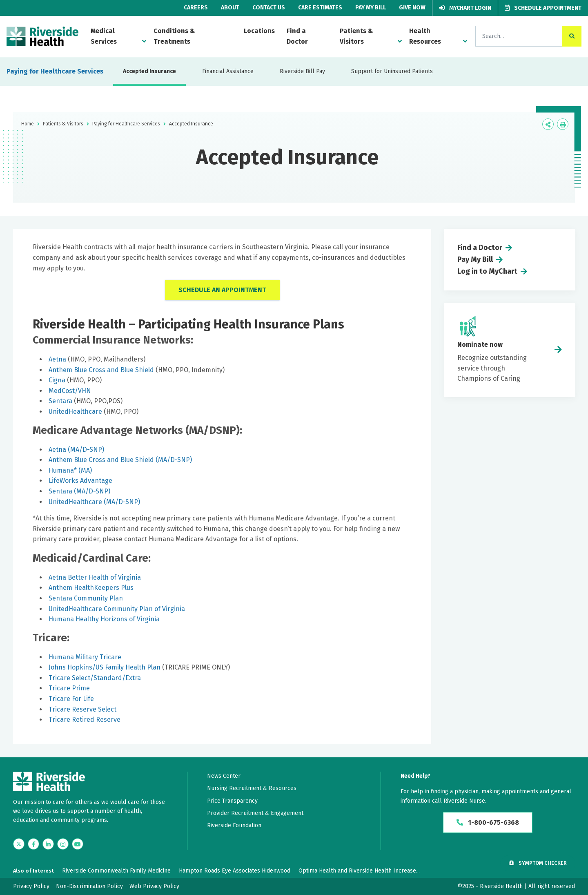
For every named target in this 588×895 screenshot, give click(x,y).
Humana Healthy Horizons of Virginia (105, 619)
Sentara (60, 401)
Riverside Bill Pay (302, 71)
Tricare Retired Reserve (85, 720)
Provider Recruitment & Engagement (255, 813)
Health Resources (425, 36)
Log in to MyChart (487, 271)
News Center (224, 776)
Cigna (57, 380)
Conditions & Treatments (174, 36)
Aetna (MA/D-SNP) (76, 450)
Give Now (412, 8)
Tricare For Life (71, 699)
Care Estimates (320, 8)
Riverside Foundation (234, 825)
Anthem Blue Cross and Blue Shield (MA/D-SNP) (120, 460)
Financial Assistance (228, 71)
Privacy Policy (31, 886)
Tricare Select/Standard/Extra (95, 678)
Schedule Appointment (543, 8)
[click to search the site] (572, 36)
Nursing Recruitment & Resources (252, 788)
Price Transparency (232, 801)
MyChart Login (465, 8)
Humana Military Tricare (85, 657)
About (230, 8)
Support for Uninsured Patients (392, 71)
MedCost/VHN (70, 391)
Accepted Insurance (149, 71)
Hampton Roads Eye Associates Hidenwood (235, 871)
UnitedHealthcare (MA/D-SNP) (94, 502)
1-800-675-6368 (488, 822)
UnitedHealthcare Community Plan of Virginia (117, 609)
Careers (196, 8)
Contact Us (269, 8)
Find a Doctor (297, 36)
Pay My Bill (371, 8)
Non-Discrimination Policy (89, 886)
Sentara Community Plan (86, 598)
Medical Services (104, 36)
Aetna (57, 359)
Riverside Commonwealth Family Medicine (116, 871)
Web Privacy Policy (154, 886)
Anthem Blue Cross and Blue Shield (101, 370)
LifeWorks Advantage (80, 481)
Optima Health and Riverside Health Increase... (359, 871)
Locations (259, 31)
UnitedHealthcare (75, 412)
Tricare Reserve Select (82, 709)
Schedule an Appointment (222, 290)
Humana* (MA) (70, 470)
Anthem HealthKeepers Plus (91, 588)
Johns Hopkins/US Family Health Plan (105, 667)
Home (28, 124)
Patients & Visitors (356, 36)
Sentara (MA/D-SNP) (79, 491)
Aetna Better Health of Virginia (95, 577)
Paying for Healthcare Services (55, 71)
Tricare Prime (69, 688)
